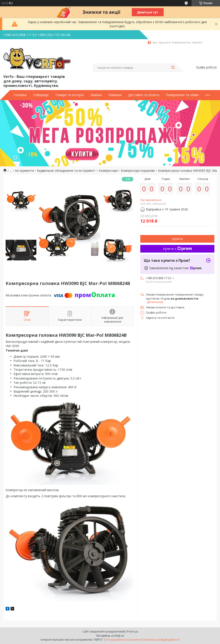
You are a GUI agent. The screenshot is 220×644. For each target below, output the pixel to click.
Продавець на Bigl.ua (110, 636)
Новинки (115, 95)
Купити (177, 239)
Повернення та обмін (182, 95)
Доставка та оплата (144, 95)
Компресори (108, 171)
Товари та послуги (69, 95)
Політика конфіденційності (162, 640)
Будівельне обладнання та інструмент (66, 171)
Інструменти (24, 171)
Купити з (177, 249)
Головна (20, 95)
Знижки (96, 95)
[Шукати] (173, 68)
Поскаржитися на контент (124, 640)
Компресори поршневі (138, 171)
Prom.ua (132, 632)
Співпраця (41, 95)
